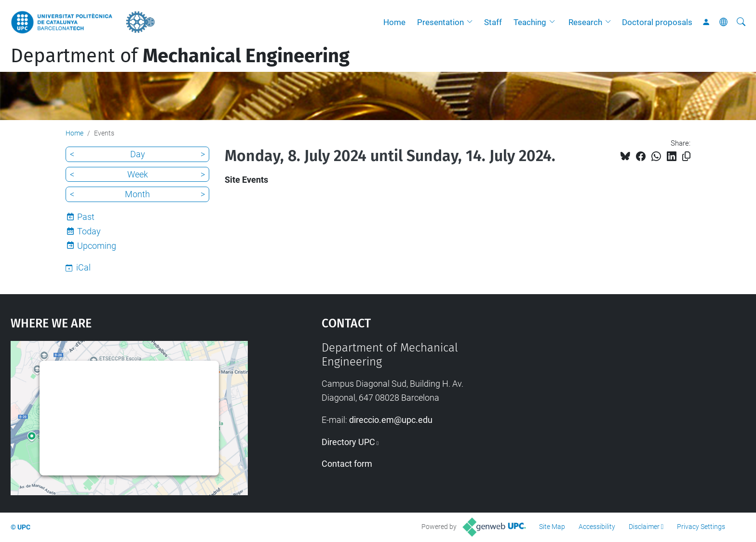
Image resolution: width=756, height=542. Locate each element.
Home (394, 22)
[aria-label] (741, 22)
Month (137, 194)
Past (86, 217)
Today (89, 231)
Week (138, 174)
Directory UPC (348, 442)
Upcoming (97, 246)
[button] (472, 22)
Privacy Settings (701, 527)
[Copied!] (686, 156)
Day (138, 154)
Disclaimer (644, 527)
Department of (180, 56)
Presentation (440, 22)
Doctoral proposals (657, 22)
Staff (493, 22)
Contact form (347, 464)
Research (585, 22)
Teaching (530, 22)
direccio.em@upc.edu (391, 420)
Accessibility (597, 527)
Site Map (552, 527)
